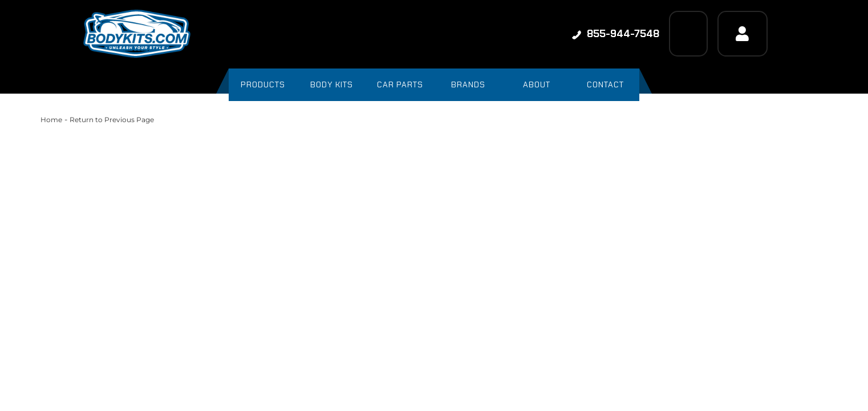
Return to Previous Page (112, 120)
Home (51, 120)
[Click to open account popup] (743, 34)
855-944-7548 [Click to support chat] (616, 34)
